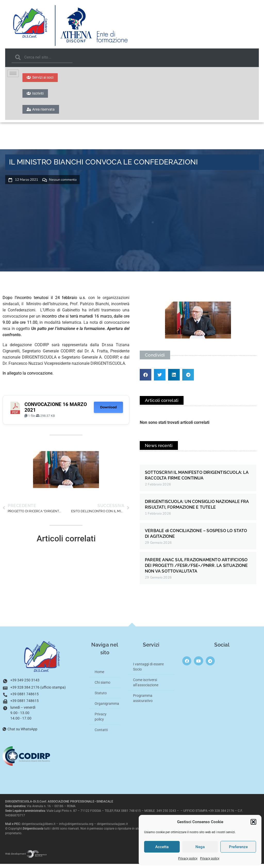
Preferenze (238, 847)
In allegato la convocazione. (28, 377)
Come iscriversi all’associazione (146, 687)
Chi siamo (102, 687)
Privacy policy (188, 858)
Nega (200, 847)
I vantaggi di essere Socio (148, 671)
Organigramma (107, 708)
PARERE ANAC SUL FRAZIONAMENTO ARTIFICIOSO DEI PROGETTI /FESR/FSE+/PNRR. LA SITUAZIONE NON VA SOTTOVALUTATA (196, 570)
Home (99, 676)
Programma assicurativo (143, 702)
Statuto (101, 697)
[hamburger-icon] (13, 73)
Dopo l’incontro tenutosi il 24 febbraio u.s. (44, 302)
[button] (253, 822)
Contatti (101, 734)
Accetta (162, 847)
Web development (26, 858)
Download (108, 411)
